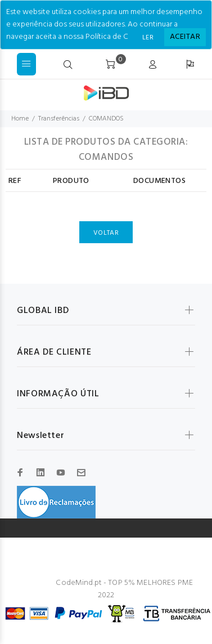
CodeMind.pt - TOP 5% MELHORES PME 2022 (124, 589)
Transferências (59, 119)
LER (148, 38)
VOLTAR (106, 233)
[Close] (185, 37)
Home (20, 119)
